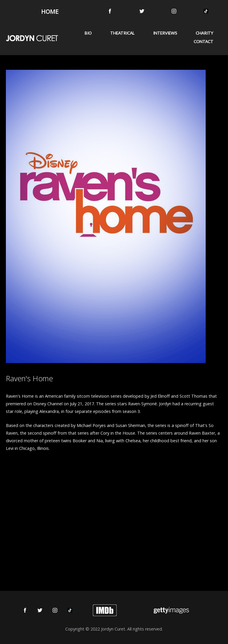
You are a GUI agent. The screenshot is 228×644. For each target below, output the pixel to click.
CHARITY (204, 33)
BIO (88, 33)
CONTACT (203, 42)
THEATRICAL (122, 33)
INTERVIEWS (165, 33)
